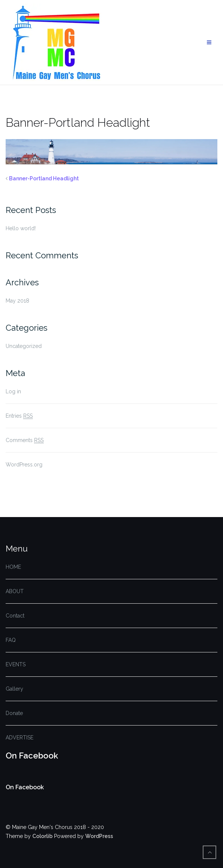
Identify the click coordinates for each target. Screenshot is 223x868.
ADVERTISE (20, 738)
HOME (13, 567)
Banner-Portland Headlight (44, 178)
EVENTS (16, 664)
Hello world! (21, 228)
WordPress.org (24, 465)
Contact (15, 616)
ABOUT (15, 591)
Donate (14, 713)
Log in (13, 391)
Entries (19, 416)
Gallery (14, 689)
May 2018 (17, 301)
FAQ (11, 640)
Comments (25, 440)
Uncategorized (24, 346)
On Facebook (32, 756)
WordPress (99, 836)
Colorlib (42, 836)
